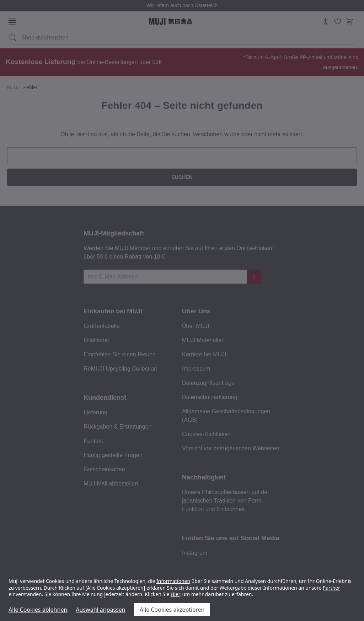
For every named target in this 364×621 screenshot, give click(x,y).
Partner (331, 588)
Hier (175, 594)
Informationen (173, 581)
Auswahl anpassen (100, 610)
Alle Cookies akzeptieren (172, 610)
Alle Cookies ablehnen (38, 610)
